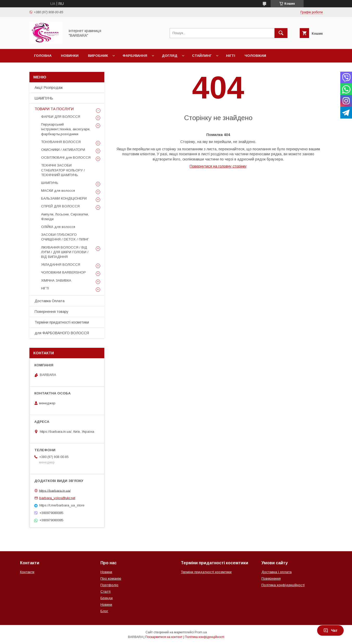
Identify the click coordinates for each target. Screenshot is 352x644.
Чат (330, 630)
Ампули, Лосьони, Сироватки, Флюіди (65, 217)
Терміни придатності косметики (62, 322)
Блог (104, 611)
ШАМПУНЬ (44, 98)
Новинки (70, 56)
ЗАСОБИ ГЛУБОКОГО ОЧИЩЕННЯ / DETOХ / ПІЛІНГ (65, 237)
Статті (105, 592)
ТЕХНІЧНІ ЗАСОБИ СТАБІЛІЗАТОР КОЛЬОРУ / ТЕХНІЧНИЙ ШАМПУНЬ (63, 170)
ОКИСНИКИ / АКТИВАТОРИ (63, 150)
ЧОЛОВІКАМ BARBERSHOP (63, 272)
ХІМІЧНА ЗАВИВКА (56, 280)
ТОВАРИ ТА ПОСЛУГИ (54, 109)
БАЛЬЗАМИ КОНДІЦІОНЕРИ (64, 198)
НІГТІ (45, 288)
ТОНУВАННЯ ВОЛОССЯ (61, 142)
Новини (106, 572)
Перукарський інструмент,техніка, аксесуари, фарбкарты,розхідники (66, 129)
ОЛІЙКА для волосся (58, 227)
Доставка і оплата (277, 572)
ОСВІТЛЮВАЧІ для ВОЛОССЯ (66, 157)
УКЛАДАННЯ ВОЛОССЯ (61, 265)
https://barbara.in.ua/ (55, 490)
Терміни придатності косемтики (206, 572)
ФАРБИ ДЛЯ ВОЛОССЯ (61, 117)
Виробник (98, 56)
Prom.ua (201, 632)
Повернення (271, 578)
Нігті (231, 56)
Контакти (27, 572)
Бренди (107, 598)
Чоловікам (255, 56)
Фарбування (135, 56)
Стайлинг (202, 56)
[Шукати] (281, 33)
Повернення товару (52, 312)
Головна (43, 56)
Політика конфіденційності (283, 585)
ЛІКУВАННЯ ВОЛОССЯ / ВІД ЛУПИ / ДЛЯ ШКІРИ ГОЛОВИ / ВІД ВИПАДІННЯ (65, 252)
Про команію (111, 578)
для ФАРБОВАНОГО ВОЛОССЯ (62, 333)
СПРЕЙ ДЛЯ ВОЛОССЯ (60, 206)
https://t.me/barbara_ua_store (62, 505)
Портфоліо (109, 585)
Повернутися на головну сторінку (218, 166)
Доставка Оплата (50, 301)
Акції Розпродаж (49, 88)
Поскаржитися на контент (164, 637)
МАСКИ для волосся (58, 191)
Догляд (170, 56)
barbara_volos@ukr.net (57, 498)
